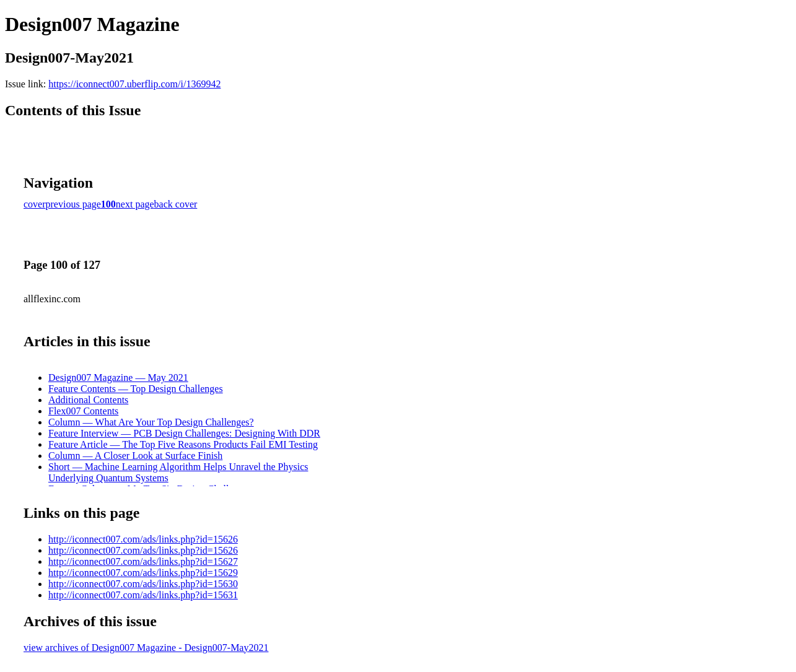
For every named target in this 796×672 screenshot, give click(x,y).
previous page (73, 204)
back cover (176, 204)
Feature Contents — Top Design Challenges (136, 389)
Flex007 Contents (83, 411)
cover (35, 204)
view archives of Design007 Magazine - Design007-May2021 (146, 648)
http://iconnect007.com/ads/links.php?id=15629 (143, 573)
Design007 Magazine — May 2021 (118, 377)
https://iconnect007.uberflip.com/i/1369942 (134, 84)
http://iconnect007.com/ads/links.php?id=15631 (143, 595)
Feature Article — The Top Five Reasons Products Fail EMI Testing (183, 444)
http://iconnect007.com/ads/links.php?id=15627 (143, 561)
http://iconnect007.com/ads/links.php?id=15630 (143, 584)
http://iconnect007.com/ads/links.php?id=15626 (143, 539)
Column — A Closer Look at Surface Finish (135, 456)
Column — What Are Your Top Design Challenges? (151, 422)
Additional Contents (88, 400)
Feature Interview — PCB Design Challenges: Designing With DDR (184, 433)
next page (135, 204)
